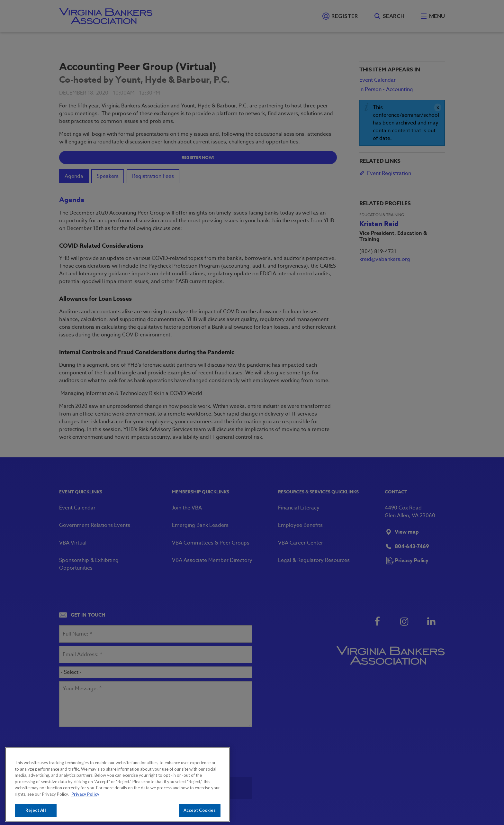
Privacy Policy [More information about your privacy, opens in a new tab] (85, 794)
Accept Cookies (200, 810)
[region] (118, 784)
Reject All (36, 810)
